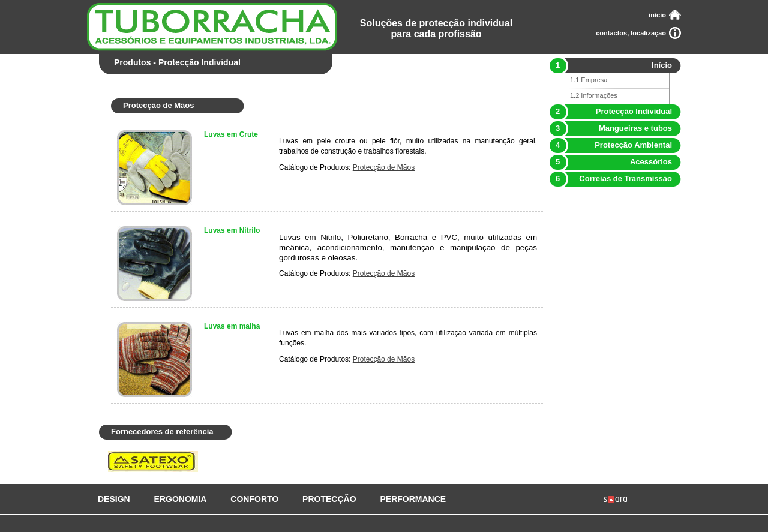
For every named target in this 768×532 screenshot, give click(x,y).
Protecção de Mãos (384, 167)
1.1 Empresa (589, 80)
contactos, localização (631, 33)
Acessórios (610, 162)
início (657, 15)
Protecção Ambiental (610, 145)
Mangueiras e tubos (610, 128)
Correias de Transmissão (610, 178)
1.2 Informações (594, 95)
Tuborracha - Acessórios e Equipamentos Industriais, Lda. (212, 27)
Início (610, 65)
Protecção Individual (610, 111)
